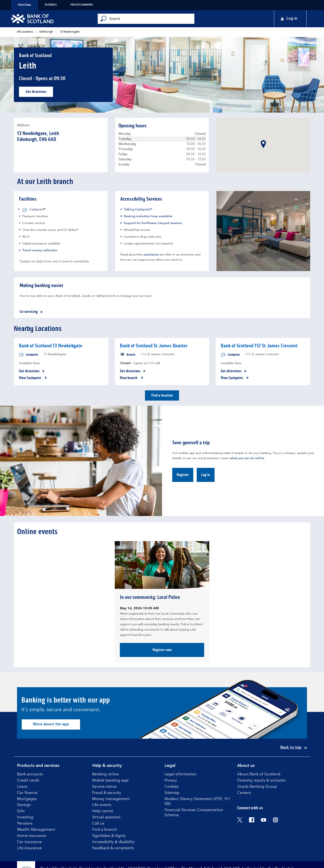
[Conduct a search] (152, 19)
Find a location (162, 395)
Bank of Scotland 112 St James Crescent (259, 346)
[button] (263, 144)
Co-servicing (32, 312)
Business (51, 5)
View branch (132, 378)
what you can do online (247, 458)
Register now (162, 650)
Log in (206, 475)
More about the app (51, 724)
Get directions (39, 93)
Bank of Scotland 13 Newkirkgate (51, 346)
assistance (151, 255)
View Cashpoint (33, 378)
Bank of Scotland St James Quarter (154, 346)
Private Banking (82, 5)
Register (183, 475)
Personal (25, 5)
